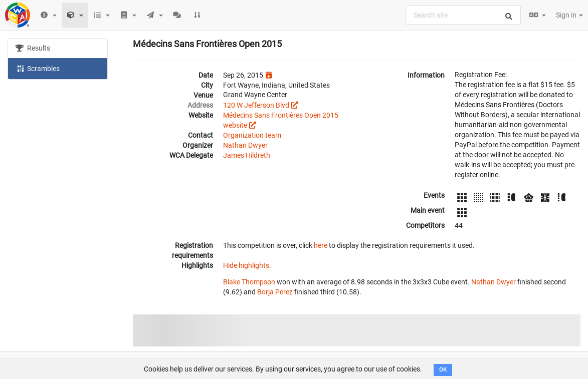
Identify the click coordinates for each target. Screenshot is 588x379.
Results (33, 48)
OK (443, 370)
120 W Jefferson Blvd (256, 105)
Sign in (569, 15)
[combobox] (463, 15)
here (321, 245)
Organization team (252, 135)
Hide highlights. (247, 265)
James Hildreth (247, 155)
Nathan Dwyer (245, 145)
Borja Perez (275, 292)
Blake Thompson (249, 282)
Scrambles (38, 68)
